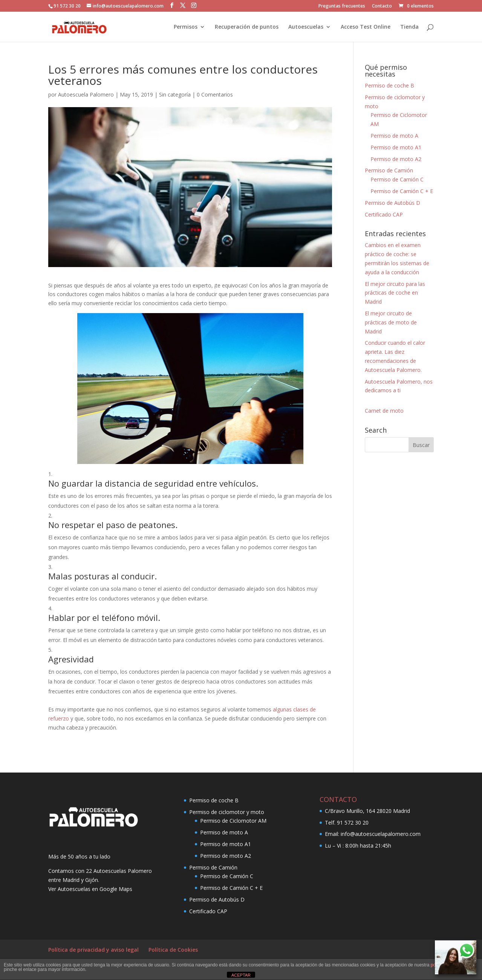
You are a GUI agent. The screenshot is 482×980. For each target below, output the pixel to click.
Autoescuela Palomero (86, 94)
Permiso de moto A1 (396, 147)
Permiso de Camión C (397, 179)
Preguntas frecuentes (342, 6)
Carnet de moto (384, 411)
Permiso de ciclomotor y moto (227, 812)
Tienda (409, 27)
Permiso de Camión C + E (402, 191)
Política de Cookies (173, 950)
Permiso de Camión (389, 170)
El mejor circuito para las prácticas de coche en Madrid (395, 293)
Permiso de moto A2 (396, 159)
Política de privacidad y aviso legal (93, 950)
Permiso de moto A (394, 136)
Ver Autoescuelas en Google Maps (90, 889)
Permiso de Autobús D (392, 203)
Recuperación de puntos (247, 27)
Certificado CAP (384, 214)
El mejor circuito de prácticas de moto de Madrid (391, 322)
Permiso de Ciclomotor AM (233, 821)
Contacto (382, 6)
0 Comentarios (215, 94)
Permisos (186, 27)
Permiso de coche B (389, 85)
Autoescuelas (306, 27)
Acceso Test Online (366, 27)
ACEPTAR (241, 975)
